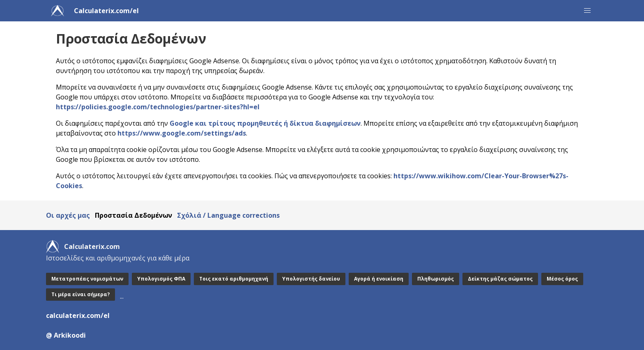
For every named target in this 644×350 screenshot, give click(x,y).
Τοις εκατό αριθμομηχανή (234, 279)
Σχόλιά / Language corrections (228, 215)
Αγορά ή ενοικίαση (379, 279)
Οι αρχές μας (68, 215)
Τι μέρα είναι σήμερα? (80, 294)
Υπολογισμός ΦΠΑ (161, 279)
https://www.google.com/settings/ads (182, 133)
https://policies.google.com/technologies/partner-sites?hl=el (158, 107)
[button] (587, 11)
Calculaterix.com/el (106, 11)
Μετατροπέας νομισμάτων (87, 279)
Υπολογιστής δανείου (311, 279)
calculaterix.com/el (78, 315)
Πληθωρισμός (436, 279)
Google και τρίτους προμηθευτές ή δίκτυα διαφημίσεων (265, 123)
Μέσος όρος (562, 279)
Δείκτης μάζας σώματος (500, 279)
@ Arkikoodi (66, 335)
